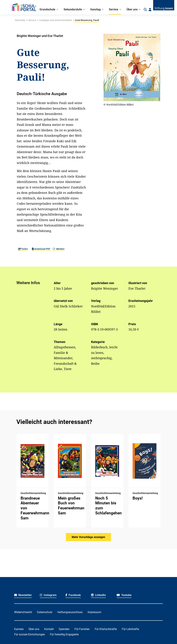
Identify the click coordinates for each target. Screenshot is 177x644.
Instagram (48, 595)
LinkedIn (98, 595)
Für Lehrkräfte (130, 629)
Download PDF (41, 249)
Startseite (20, 20)
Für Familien (82, 629)
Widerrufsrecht (23, 612)
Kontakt (49, 629)
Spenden (64, 629)
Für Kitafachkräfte (106, 629)
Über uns (34, 629)
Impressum (94, 612)
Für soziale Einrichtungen (30, 634)
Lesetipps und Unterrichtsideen (55, 20)
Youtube (124, 595)
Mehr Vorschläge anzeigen (88, 537)
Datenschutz (45, 612)
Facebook (73, 595)
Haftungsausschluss (70, 612)
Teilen (23, 249)
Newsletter (23, 595)
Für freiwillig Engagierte (64, 634)
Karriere (19, 629)
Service (32, 20)
